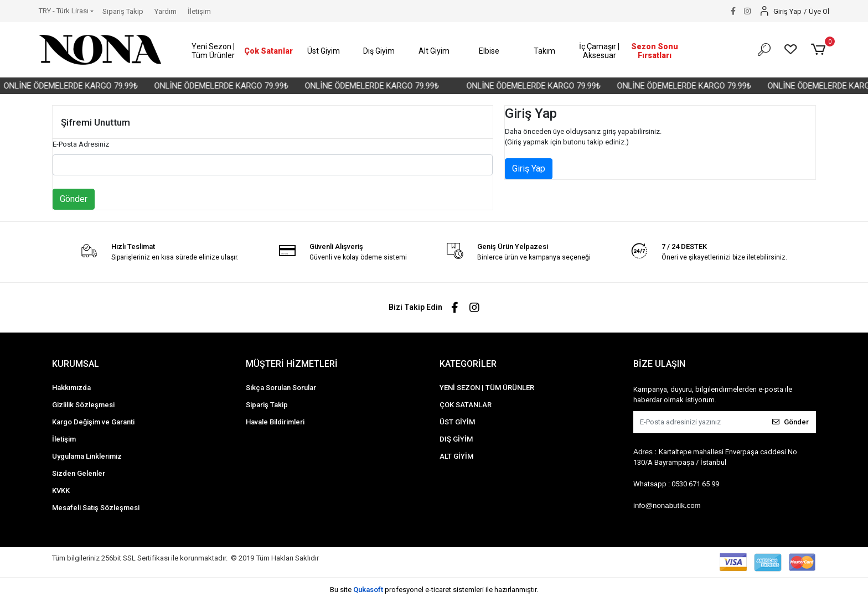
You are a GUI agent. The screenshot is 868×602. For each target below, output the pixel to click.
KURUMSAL (76, 364)
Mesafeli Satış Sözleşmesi (96, 508)
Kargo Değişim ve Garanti (93, 422)
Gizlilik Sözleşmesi (83, 405)
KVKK (61, 491)
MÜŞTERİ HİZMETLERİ (292, 364)
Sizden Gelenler (79, 473)
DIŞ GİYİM (456, 439)
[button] (214, 51)
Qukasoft (368, 590)
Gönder (74, 199)
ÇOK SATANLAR (466, 405)
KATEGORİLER (468, 364)
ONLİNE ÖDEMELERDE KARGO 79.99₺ (80, 86)
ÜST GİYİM (457, 422)
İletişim (199, 11)
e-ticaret (438, 590)
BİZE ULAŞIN (659, 364)
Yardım (166, 11)
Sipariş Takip (123, 11)
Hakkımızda (71, 388)
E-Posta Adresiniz (81, 144)
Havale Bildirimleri (275, 422)
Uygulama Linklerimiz (87, 456)
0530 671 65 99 (695, 484)
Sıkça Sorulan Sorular (281, 388)
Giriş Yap (529, 168)
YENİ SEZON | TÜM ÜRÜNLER (487, 388)
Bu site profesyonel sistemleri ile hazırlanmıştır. (434, 590)
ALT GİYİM (456, 456)
